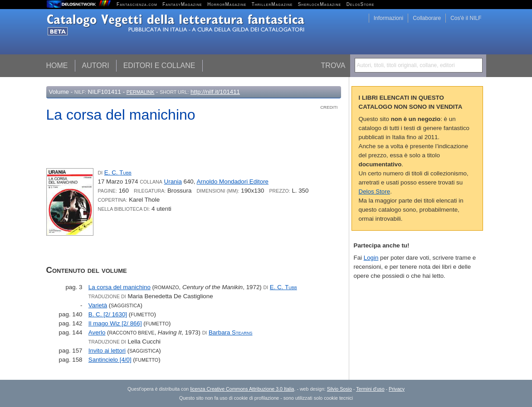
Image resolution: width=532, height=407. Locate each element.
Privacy (397, 389)
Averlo (97, 332)
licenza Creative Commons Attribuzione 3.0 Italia (242, 389)
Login (371, 258)
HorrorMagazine (227, 4)
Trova (333, 65)
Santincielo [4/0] (110, 360)
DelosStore (361, 4)
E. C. (118, 172)
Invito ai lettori (107, 351)
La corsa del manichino (120, 287)
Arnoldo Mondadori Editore (232, 182)
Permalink (141, 92)
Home (57, 65)
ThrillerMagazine (272, 4)
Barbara (231, 332)
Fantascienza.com (137, 4)
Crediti (329, 107)
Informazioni (388, 18)
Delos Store (375, 191)
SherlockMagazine (320, 4)
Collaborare (427, 18)
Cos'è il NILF (466, 18)
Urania (173, 182)
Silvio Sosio (339, 389)
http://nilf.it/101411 (215, 92)
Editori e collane (159, 65)
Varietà (98, 305)
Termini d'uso (370, 389)
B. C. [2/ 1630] (108, 314)
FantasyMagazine (182, 4)
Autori (96, 65)
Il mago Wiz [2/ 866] (115, 323)
